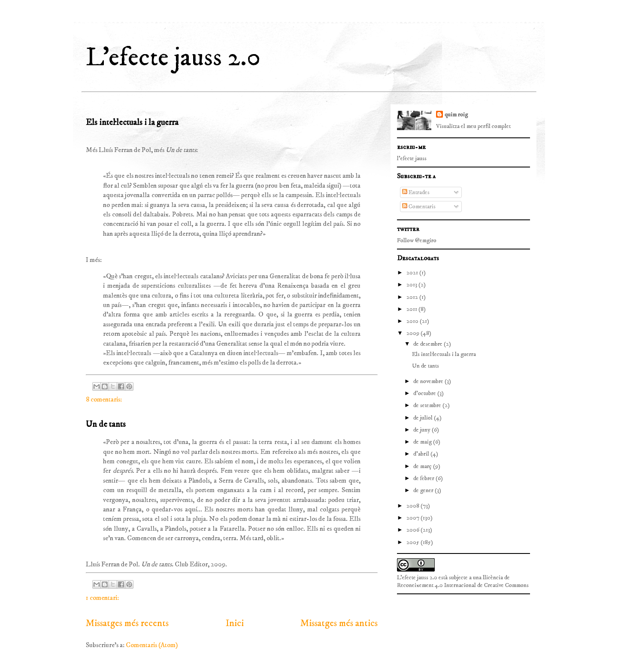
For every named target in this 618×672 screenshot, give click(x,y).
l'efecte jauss (412, 158)
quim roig (456, 115)
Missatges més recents (127, 623)
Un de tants (106, 424)
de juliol (424, 418)
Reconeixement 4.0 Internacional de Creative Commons (463, 585)
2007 (414, 518)
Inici (235, 623)
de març (423, 466)
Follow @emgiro (417, 240)
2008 (414, 506)
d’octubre (425, 393)
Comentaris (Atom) (152, 645)
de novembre (429, 381)
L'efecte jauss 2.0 (173, 58)
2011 (412, 309)
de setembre (428, 405)
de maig (423, 442)
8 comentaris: (104, 399)
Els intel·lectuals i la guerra (132, 123)
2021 (413, 273)
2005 (414, 542)
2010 (413, 321)
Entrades (416, 192)
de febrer (424, 478)
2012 (413, 297)
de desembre (429, 344)
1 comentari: (102, 598)
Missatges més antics (339, 623)
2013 (412, 285)
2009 (414, 333)
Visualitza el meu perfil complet (473, 126)
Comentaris (419, 207)
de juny (423, 430)
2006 (414, 530)
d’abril (422, 454)
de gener (424, 490)
